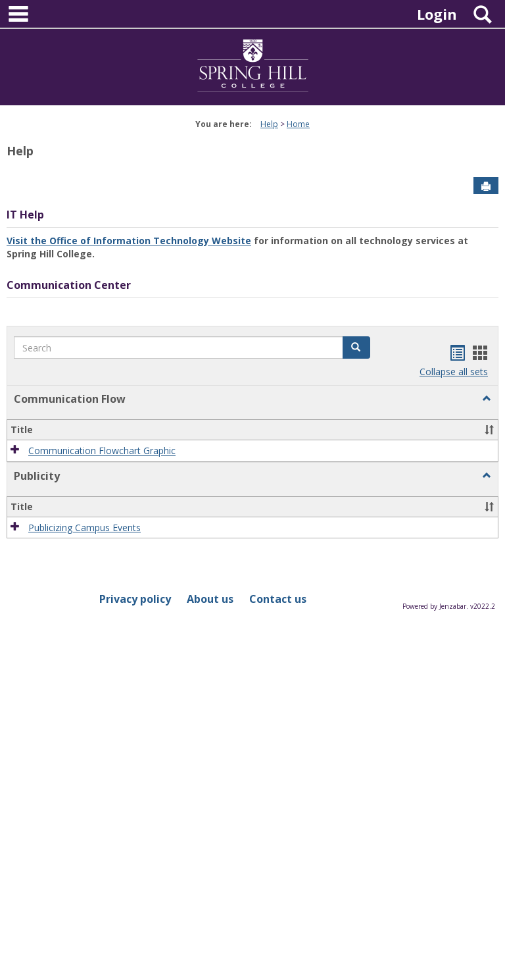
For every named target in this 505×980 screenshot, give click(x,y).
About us (210, 599)
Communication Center (69, 285)
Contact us (278, 599)
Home (298, 124)
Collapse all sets (454, 372)
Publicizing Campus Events (84, 528)
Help (269, 124)
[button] (356, 348)
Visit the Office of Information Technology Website (129, 241)
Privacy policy (135, 599)
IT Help (25, 215)
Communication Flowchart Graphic (102, 451)
